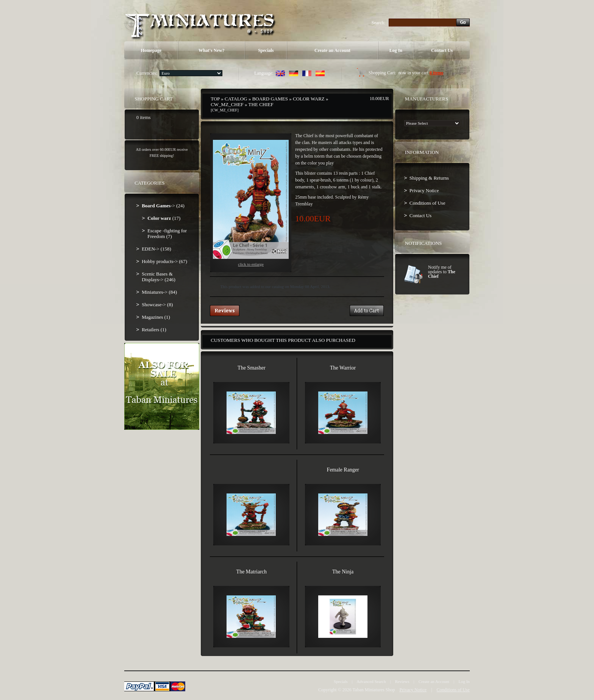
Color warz (309, 99)
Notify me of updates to (442, 272)
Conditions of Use (428, 203)
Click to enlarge (251, 203)
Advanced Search (371, 681)
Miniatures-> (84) (159, 292)
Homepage (151, 50)
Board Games (270, 99)
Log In (396, 50)
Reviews (402, 681)
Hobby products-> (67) (164, 261)
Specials (266, 50)
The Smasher (251, 368)
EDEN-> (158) (156, 249)
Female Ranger (343, 470)
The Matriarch (252, 572)
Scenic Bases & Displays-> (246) (159, 277)
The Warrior (343, 368)
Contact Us (442, 50)
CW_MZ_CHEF (227, 104)
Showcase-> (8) (157, 305)
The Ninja (343, 572)
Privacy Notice (424, 190)
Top (215, 99)
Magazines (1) (156, 317)
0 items (436, 73)
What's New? (211, 50)
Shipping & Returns (429, 178)
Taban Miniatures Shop (374, 690)
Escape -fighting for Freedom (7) (167, 233)
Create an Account (332, 50)
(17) (164, 218)
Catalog (236, 99)
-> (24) (163, 206)
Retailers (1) (154, 330)
